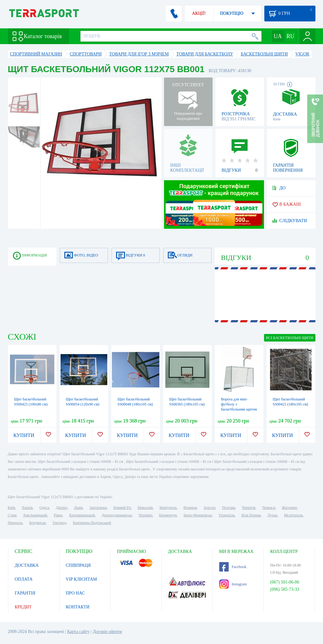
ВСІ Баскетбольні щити (290, 338)
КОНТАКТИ (78, 607)
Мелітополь (293, 515)
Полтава (229, 508)
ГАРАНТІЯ (25, 593)
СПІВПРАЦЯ (78, 565)
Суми (12, 515)
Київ (12, 508)
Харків (27, 508)
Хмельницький (35, 515)
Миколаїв (145, 508)
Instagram (233, 584)
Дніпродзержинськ (117, 515)
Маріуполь (168, 508)
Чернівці (145, 515)
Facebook (233, 567)
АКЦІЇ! (199, 13)
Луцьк (273, 515)
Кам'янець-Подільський (92, 523)
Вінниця (190, 508)
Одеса (44, 508)
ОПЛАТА (24, 579)
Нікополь (15, 523)
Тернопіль (227, 515)
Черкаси (269, 508)
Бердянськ (37, 523)
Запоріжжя (98, 508)
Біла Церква (251, 515)
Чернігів (249, 508)
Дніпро (62, 508)
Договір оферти (107, 632)
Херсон (209, 508)
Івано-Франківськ (198, 515)
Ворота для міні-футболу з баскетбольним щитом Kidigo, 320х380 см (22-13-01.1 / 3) (239, 409)
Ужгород (59, 523)
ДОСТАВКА (27, 565)
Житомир (290, 508)
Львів (78, 508)
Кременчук (168, 515)
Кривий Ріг (122, 508)
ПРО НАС (76, 593)
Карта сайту (78, 632)
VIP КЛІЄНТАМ (82, 579)
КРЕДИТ (23, 607)
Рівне (58, 515)
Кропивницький (82, 515)
